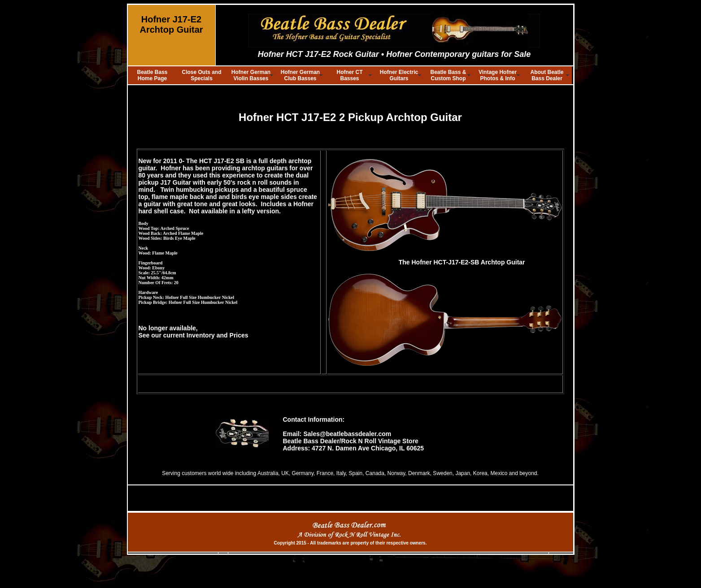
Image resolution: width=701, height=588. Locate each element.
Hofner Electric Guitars (399, 75)
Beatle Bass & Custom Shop (448, 75)
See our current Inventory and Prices (194, 335)
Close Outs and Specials (201, 75)
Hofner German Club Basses (300, 75)
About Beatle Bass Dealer (547, 75)
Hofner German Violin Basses (251, 75)
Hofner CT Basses (350, 75)
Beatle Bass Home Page (152, 75)
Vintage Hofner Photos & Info (498, 75)
